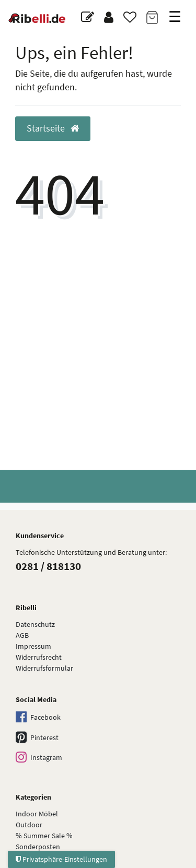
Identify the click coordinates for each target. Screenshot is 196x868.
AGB (22, 635)
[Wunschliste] (130, 18)
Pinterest (37, 738)
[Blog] (88, 18)
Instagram (39, 758)
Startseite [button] (53, 128)
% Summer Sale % (44, 836)
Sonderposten (38, 847)
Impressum (33, 646)
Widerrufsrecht (39, 657)
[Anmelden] (109, 18)
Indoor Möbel (37, 814)
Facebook (38, 717)
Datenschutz (35, 624)
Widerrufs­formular (44, 668)
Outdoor (29, 825)
